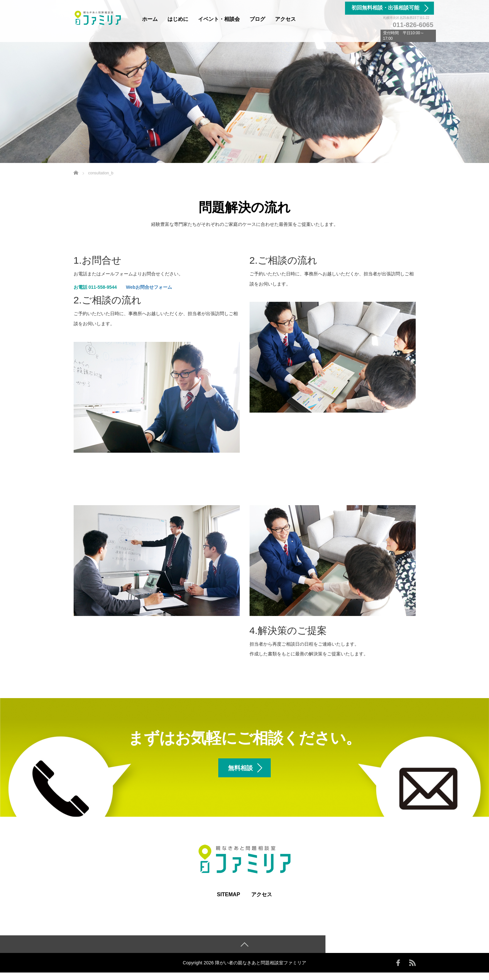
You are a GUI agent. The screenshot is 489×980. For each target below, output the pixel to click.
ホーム (150, 19)
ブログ (257, 19)
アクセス (285, 19)
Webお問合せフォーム (149, 287)
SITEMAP (229, 902)
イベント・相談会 (219, 19)
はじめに (178, 19)
